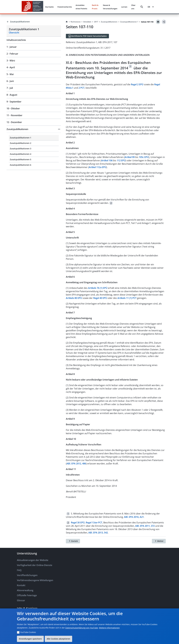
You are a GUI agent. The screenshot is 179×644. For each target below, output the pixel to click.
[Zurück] (73, 541)
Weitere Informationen (109, 628)
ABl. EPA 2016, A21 (134, 517)
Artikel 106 (107, 160)
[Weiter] (159, 541)
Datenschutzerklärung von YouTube (82, 628)
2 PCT (82, 88)
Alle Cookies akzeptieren (58, 639)
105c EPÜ (144, 157)
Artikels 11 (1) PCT (127, 298)
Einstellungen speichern (30, 639)
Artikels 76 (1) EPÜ (98, 288)
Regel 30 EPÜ (78, 523)
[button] (34, 129)
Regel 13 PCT (94, 523)
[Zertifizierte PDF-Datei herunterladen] (87, 36)
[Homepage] (67, 22)
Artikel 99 (130, 157)
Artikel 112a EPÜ (98, 167)
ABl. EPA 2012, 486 (76, 464)
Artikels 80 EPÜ (74, 298)
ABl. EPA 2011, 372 (145, 526)
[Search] (142, 7)
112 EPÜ (121, 160)
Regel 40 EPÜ (100, 298)
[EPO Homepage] (32, 7)
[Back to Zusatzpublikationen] (34, 22)
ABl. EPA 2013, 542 (98, 533)
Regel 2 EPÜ (137, 84)
